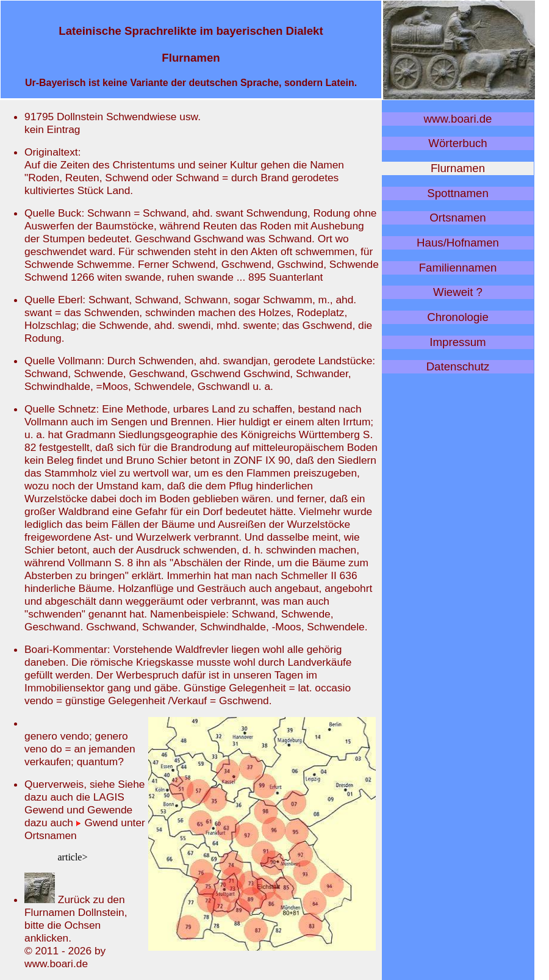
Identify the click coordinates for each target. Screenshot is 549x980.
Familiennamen (458, 268)
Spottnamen (458, 193)
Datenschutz (458, 366)
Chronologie (458, 317)
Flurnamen (458, 168)
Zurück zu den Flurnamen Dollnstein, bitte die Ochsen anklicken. (76, 919)
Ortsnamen (457, 218)
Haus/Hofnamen (458, 243)
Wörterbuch (457, 143)
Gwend (97, 823)
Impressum (457, 342)
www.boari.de (458, 119)
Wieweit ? (458, 292)
